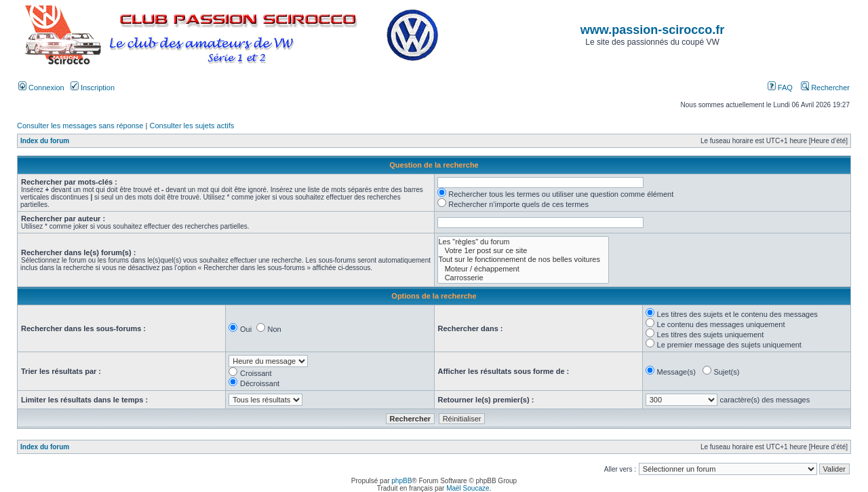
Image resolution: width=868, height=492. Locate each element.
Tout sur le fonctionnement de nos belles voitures (523, 260)
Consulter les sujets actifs (192, 126)
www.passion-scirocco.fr (652, 30)
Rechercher (825, 88)
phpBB (401, 481)
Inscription (93, 88)
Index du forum (45, 141)
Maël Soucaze (468, 488)
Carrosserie (523, 278)
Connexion (41, 88)
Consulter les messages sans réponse (80, 126)
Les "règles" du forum (523, 242)
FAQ (780, 88)
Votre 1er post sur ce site (523, 251)
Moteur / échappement (523, 269)
